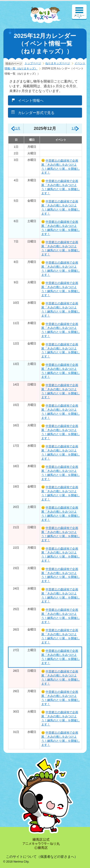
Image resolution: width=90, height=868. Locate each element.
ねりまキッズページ (58, 63)
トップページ (33, 63)
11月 (17, 128)
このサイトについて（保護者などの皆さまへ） (42, 857)
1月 (74, 128)
